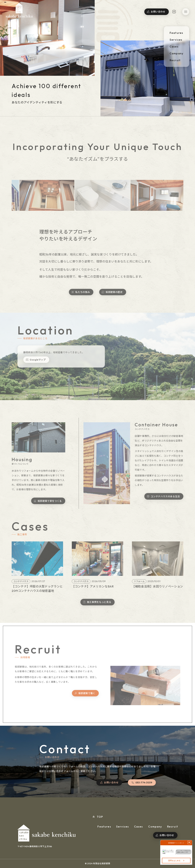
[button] (186, 12)
